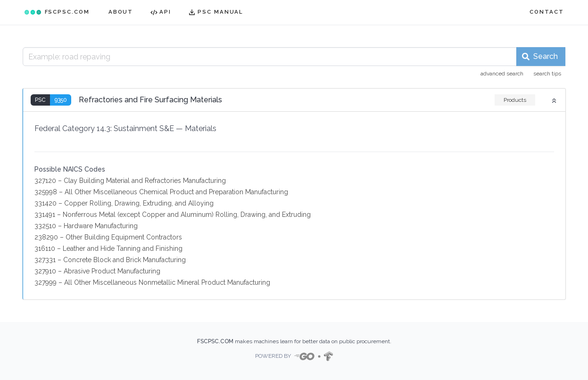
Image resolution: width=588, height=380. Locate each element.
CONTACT (547, 12)
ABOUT (121, 12)
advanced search (502, 74)
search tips (547, 74)
